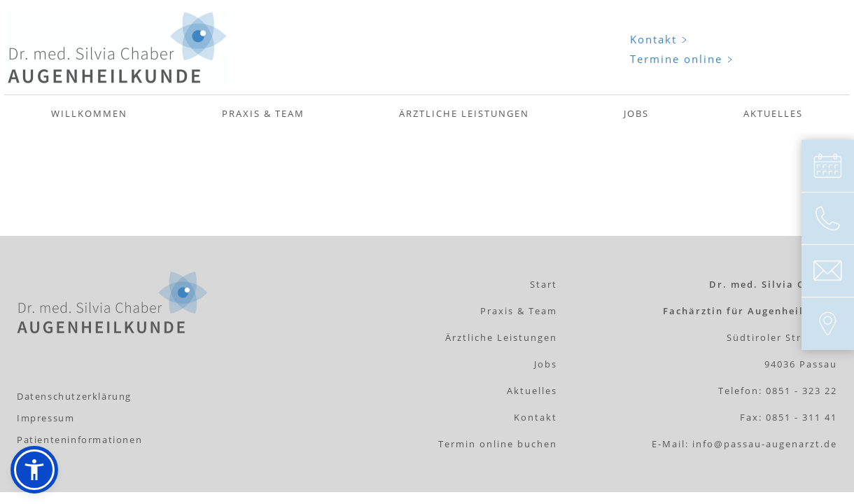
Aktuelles (773, 113)
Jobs (636, 113)
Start (544, 284)
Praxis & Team (263, 113)
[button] (34, 470)
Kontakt (653, 39)
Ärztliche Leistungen (464, 113)
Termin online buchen (498, 444)
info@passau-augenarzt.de (765, 444)
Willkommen (89, 113)
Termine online (676, 59)
